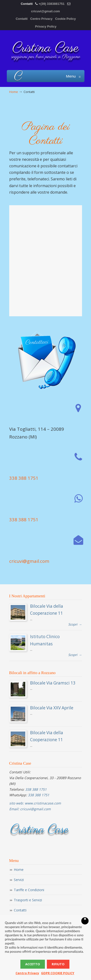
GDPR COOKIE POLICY (58, 973)
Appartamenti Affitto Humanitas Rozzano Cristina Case (46, 50)
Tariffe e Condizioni (29, 890)
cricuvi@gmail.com (45, 11)
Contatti (22, 19)
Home (14, 92)
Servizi (19, 880)
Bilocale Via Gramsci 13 (53, 683)
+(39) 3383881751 (52, 4)
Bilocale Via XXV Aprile (52, 708)
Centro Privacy (41, 19)
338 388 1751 (24, 478)
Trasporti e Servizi (28, 900)
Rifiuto (58, 964)
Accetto (33, 964)
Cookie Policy (65, 19)
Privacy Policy (46, 26)
